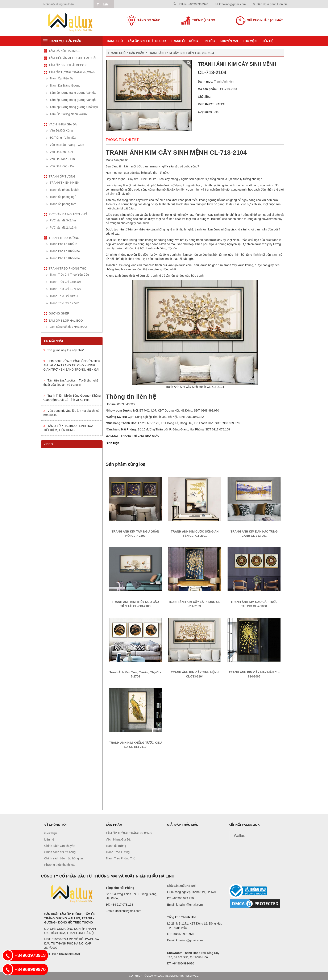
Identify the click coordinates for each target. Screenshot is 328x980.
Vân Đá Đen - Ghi (61, 152)
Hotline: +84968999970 (193, 4)
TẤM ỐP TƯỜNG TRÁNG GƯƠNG (72, 72)
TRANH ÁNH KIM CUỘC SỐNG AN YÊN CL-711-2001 (195, 534)
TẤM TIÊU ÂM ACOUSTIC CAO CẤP (73, 58)
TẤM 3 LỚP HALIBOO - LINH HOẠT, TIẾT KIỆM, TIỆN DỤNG (69, 428)
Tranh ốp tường (184, 41)
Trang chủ (114, 41)
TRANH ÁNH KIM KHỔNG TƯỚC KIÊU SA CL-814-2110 (135, 745)
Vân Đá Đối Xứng (61, 130)
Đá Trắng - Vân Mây (63, 138)
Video (48, 444)
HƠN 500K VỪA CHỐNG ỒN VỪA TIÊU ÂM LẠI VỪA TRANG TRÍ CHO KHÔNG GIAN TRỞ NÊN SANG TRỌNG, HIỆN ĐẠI (72, 365)
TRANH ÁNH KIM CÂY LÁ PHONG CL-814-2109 (195, 604)
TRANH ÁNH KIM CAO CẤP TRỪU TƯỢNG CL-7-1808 (254, 604)
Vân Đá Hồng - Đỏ (62, 166)
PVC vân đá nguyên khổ (68, 214)
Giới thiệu (51, 833)
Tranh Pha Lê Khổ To (64, 244)
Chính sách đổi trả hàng (60, 852)
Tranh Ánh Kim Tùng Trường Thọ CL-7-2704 (135, 674)
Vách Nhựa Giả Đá (63, 124)
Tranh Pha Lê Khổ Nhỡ (65, 251)
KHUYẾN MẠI (229, 41)
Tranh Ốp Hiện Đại (62, 78)
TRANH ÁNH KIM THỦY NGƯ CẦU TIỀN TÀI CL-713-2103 (135, 604)
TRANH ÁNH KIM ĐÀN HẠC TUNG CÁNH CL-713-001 (254, 534)
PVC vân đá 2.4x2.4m (64, 228)
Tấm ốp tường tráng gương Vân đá (73, 93)
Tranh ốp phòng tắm (63, 204)
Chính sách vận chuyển (60, 846)
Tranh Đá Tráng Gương (65, 86)
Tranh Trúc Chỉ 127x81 (65, 303)
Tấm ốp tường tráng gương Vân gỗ (73, 100)
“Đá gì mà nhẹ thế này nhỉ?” (64, 350)
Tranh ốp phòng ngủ (63, 197)
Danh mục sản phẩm (66, 41)
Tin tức (209, 41)
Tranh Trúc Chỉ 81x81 (64, 296)
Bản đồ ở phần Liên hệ (272, 4)
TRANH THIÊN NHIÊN (65, 183)
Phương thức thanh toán (60, 865)
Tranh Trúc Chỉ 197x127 (66, 289)
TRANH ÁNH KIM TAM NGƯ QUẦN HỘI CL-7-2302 (135, 534)
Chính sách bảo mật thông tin (64, 858)
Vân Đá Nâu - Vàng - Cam (67, 145)
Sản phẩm (137, 53)
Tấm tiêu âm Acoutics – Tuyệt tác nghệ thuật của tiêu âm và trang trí (71, 383)
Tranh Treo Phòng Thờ (68, 268)
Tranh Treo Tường (64, 238)
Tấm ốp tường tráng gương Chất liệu (74, 107)
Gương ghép (59, 313)
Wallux (239, 836)
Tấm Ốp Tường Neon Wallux (69, 114)
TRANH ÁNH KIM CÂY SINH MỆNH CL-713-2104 (181, 53)
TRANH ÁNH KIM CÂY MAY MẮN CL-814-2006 (254, 674)
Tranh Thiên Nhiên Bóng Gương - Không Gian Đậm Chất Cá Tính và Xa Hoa (72, 398)
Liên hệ (267, 41)
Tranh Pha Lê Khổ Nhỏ (65, 258)
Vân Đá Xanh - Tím (62, 159)
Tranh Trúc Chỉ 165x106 (66, 282)
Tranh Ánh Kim (224, 82)
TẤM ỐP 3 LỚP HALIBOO (66, 321)
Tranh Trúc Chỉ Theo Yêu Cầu (69, 275)
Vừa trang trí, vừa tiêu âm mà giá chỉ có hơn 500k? (72, 413)
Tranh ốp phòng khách (65, 190)
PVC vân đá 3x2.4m (63, 220)
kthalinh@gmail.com (232, 4)
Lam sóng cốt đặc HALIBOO (68, 327)
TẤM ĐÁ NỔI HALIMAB (64, 51)
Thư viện (250, 41)
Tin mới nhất (54, 341)
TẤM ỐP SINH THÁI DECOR (147, 41)
